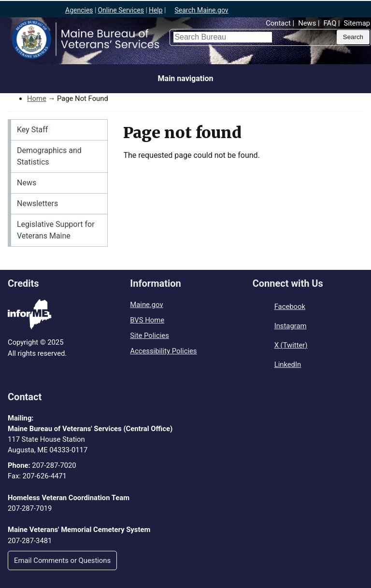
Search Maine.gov (201, 10)
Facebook (290, 307)
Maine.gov (146, 305)
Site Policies (149, 336)
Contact (278, 23)
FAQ (330, 23)
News (307, 23)
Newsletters (37, 203)
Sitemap (357, 23)
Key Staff (32, 130)
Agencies (79, 10)
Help (156, 10)
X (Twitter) (291, 345)
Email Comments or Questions (62, 560)
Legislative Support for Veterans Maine (56, 230)
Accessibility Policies (163, 351)
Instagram (291, 326)
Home (37, 98)
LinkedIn (288, 364)
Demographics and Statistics (49, 156)
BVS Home (147, 320)
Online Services (121, 10)
